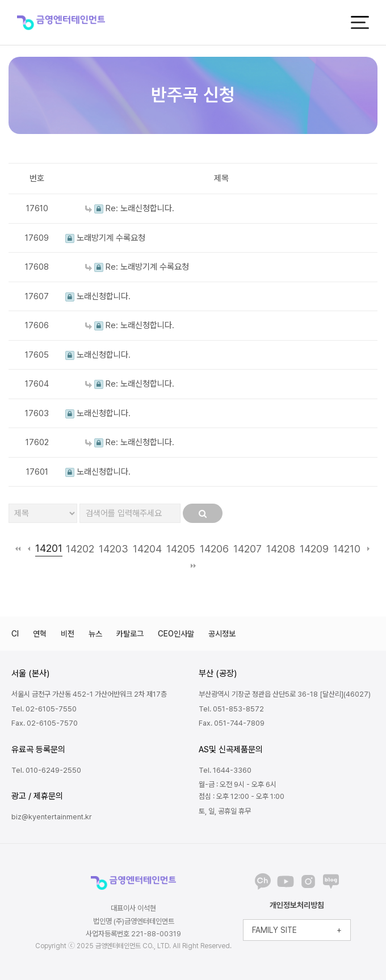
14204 (147, 549)
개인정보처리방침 (297, 905)
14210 (347, 549)
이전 (29, 548)
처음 (18, 548)
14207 (247, 549)
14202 (80, 549)
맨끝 (193, 566)
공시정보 (222, 634)
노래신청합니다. (98, 296)
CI (15, 634)
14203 (114, 549)
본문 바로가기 (0, 0)
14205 (181, 549)
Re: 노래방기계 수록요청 (137, 267)
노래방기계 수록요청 (105, 238)
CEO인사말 (176, 634)
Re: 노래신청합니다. (130, 208)
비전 (68, 634)
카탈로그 (130, 634)
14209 (314, 549)
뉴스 (95, 634)
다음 (368, 548)
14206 (214, 549)
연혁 (40, 634)
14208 (281, 549)
